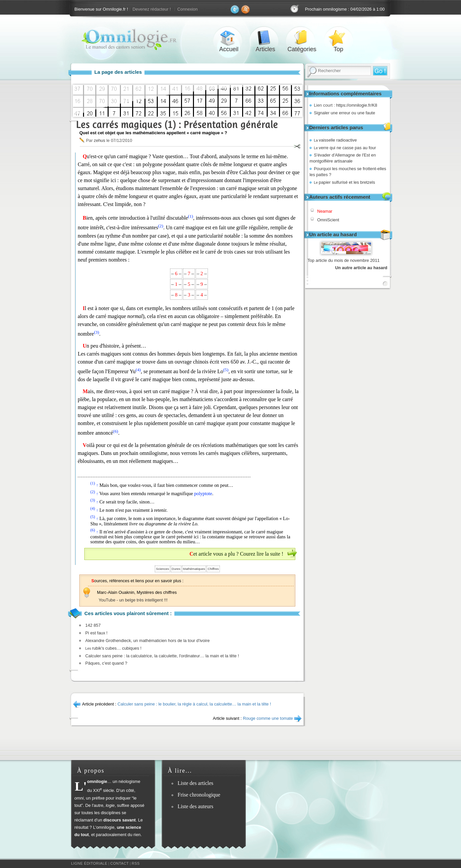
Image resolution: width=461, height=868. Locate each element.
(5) (226, 370)
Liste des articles (196, 783)
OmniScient (328, 220)
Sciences (162, 569)
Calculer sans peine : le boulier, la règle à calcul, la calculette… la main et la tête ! (194, 704)
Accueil (229, 38)
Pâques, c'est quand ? (106, 663)
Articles (265, 38)
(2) (161, 226)
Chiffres (213, 569)
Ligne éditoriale (89, 863)
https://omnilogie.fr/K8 (357, 105)
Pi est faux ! (96, 633)
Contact (120, 863)
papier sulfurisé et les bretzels (344, 182)
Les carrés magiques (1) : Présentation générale (177, 124)
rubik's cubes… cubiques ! (113, 648)
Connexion (187, 9)
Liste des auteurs (196, 806)
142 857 (93, 625)
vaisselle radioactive (335, 140)
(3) (97, 332)
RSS (136, 863)
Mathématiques (194, 569)
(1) (191, 216)
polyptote (203, 493)
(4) (138, 370)
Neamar (325, 211)
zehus (99, 140)
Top (338, 38)
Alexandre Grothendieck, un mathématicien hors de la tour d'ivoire (147, 641)
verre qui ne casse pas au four (345, 148)
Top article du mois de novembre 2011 (344, 260)
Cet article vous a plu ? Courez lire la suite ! (236, 554)
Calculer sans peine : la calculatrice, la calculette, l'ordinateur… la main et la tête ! (162, 656)
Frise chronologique (199, 795)
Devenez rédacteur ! (152, 9)
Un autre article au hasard (361, 268)
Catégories (302, 38)
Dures (176, 569)
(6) (116, 431)
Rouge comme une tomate (268, 718)
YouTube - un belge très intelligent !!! (133, 600)
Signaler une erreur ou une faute (344, 113)
